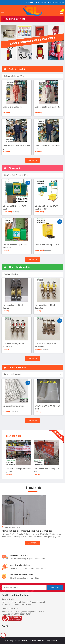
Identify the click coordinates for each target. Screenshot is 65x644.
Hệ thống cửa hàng (57, 3)
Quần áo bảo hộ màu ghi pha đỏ (47, 107)
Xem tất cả (32, 160)
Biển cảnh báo (14, 436)
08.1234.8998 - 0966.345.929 (19, 605)
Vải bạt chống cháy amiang (14, 406)
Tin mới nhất (33, 488)
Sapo (58, 641)
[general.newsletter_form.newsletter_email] (24, 587)
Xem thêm (32, 543)
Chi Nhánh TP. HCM (10, 609)
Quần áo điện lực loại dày (13, 107)
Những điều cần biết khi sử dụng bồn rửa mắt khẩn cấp (27, 531)
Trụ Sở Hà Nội (8, 599)
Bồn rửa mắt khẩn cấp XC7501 (47, 245)
